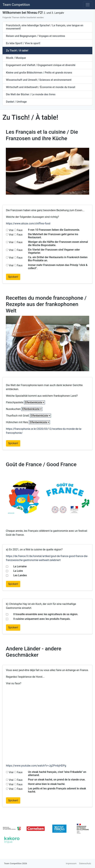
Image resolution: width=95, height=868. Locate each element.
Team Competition (16, 5)
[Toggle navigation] (88, 5)
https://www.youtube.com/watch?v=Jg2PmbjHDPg (36, 766)
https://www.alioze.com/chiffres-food (28, 223)
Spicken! (13, 277)
